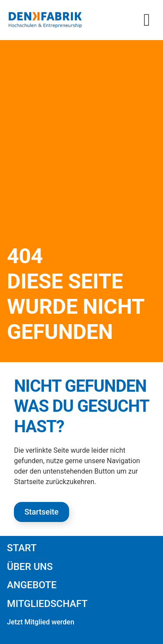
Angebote (32, 585)
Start (22, 548)
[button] (147, 20)
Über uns (30, 566)
